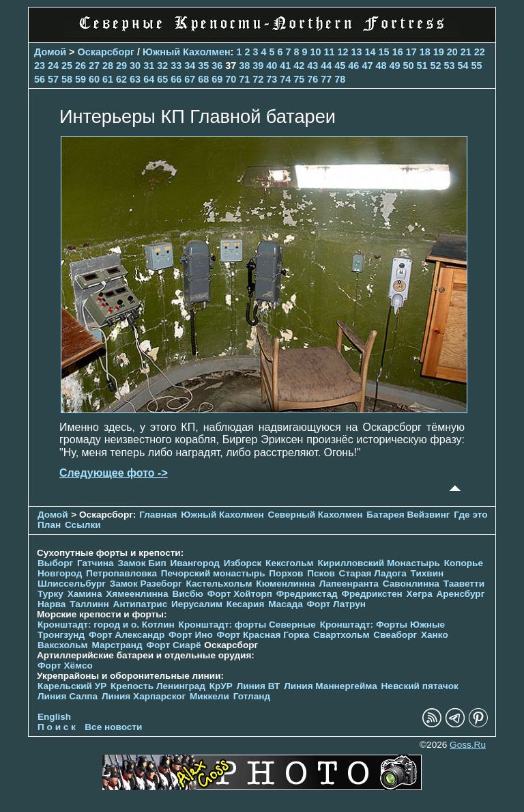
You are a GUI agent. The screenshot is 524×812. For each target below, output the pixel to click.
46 (353, 66)
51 (422, 66)
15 (384, 52)
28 (108, 66)
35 (203, 66)
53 (449, 66)
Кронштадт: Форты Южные (383, 625)
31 (149, 66)
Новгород (60, 573)
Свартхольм (341, 635)
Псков (321, 573)
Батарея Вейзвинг (408, 515)
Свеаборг (395, 635)
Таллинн (89, 604)
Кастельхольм (219, 584)
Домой (50, 52)
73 (272, 79)
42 (299, 66)
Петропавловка (121, 573)
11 (330, 52)
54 (463, 66)
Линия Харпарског (144, 696)
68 (203, 79)
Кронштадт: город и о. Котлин (106, 625)
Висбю (188, 594)
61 (108, 79)
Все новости (113, 727)
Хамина (85, 594)
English (54, 717)
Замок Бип (142, 563)
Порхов (286, 573)
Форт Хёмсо (65, 666)
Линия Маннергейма (331, 686)
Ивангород (195, 563)
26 (81, 66)
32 (162, 66)
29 (121, 66)
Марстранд (117, 645)
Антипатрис (141, 604)
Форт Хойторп (240, 594)
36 (217, 66)
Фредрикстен (372, 594)
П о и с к (57, 727)
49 (394, 66)
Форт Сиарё (173, 645)
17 (411, 52)
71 (244, 79)
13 (357, 52)
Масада (286, 604)
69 (217, 79)
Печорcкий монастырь (213, 573)
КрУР (221, 686)
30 (135, 66)
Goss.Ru (468, 745)
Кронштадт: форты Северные (247, 625)
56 (40, 79)
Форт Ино (191, 635)
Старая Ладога (373, 573)
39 (258, 66)
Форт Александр (127, 635)
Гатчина (96, 563)
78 (340, 79)
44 (326, 66)
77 (326, 79)
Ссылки (83, 525)
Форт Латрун (336, 604)
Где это (470, 515)
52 (435, 66)
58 (67, 79)
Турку (50, 594)
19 (439, 52)
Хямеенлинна (137, 594)
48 (381, 66)
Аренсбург (460, 594)
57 (53, 79)
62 (121, 79)
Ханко (435, 635)
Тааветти (464, 584)
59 (81, 79)
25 (67, 66)
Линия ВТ (259, 686)
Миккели (209, 696)
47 (367, 66)
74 (285, 79)
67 (190, 79)
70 (231, 79)
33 (176, 66)
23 (40, 66)
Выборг (55, 563)
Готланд (252, 696)
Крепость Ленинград (158, 686)
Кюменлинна (286, 584)
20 (452, 52)
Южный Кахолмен (187, 52)
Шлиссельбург (72, 584)
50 (408, 66)
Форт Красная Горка (263, 635)
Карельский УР (72, 686)
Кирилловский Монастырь (378, 563)
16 (398, 52)
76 (312, 79)
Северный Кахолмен (315, 515)
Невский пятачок (420, 686)
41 (285, 66)
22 (480, 52)
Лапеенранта (349, 584)
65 (162, 79)
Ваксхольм (63, 645)
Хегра (420, 594)
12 (343, 52)
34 (190, 66)
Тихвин (427, 573)
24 (53, 66)
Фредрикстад (307, 594)
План (49, 525)
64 (149, 79)
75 (299, 79)
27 (94, 66)
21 (466, 52)
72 (258, 79)
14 (370, 52)
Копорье (464, 563)
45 (340, 66)
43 (312, 66)
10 (316, 52)
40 (272, 66)
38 (244, 66)
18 (425, 52)
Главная (158, 515)
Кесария (246, 604)
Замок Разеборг (146, 584)
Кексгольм (290, 563)
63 (135, 79)
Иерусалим (197, 604)
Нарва (52, 604)
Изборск (243, 563)
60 (94, 79)
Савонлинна (411, 584)
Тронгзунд (61, 635)
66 (176, 79)
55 (477, 66)
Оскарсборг (106, 52)
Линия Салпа (68, 696)
